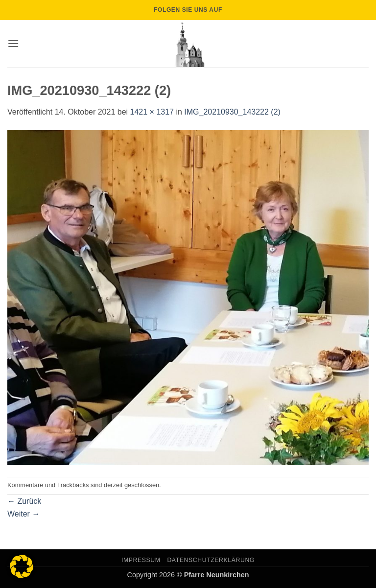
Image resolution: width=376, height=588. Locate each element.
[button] (13, 43)
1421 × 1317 (152, 112)
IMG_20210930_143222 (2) (232, 112)
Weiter (23, 514)
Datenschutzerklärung (211, 560)
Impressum (141, 560)
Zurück (24, 501)
